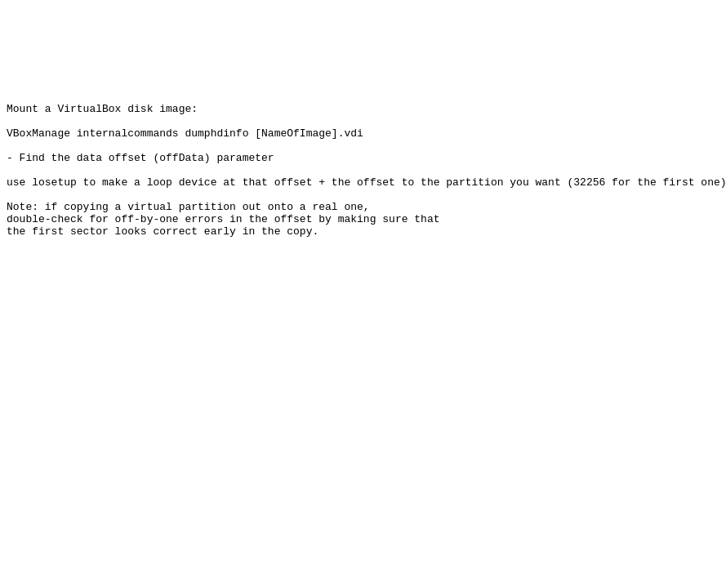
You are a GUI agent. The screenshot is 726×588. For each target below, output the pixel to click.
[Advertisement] (304, 43)
